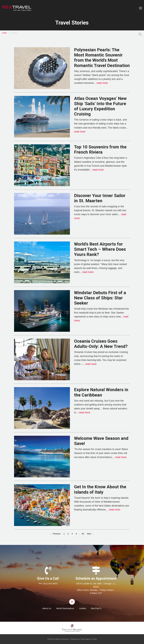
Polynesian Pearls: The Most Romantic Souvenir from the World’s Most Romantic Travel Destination (102, 58)
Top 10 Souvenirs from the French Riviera (100, 150)
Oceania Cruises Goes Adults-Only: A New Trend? (101, 344)
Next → (90, 534)
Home (4, 33)
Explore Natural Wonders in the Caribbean (101, 392)
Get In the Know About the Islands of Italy (100, 489)
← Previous (55, 534)
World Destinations (65, 608)
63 (83, 534)
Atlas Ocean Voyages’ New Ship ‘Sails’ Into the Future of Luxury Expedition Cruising (100, 106)
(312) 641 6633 (50, 584)
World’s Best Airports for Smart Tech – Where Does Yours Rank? (100, 249)
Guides (83, 608)
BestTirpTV (96, 608)
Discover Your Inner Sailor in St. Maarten (100, 198)
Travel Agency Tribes (89, 639)
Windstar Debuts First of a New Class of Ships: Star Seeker (100, 298)
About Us (47, 608)
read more (102, 83)
